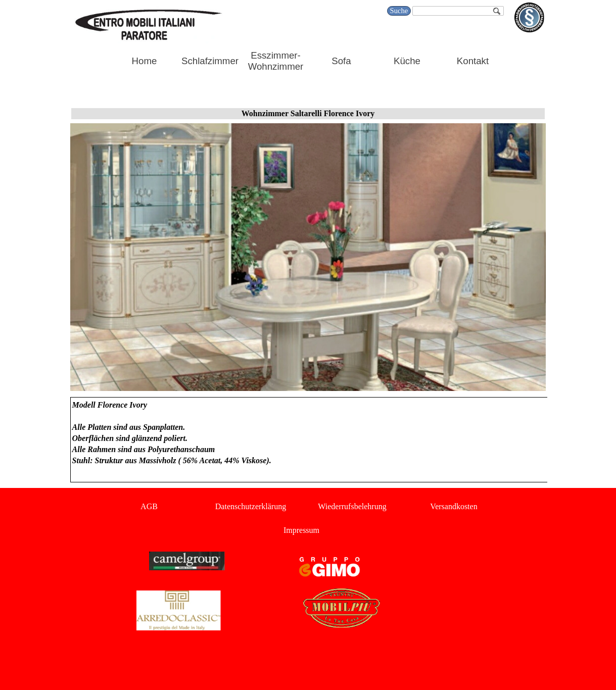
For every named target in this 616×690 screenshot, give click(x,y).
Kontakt (473, 61)
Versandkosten (454, 506)
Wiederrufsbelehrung (352, 506)
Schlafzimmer (210, 61)
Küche (407, 61)
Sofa (341, 61)
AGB (149, 506)
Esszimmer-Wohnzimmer (276, 61)
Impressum (301, 530)
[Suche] (458, 11)
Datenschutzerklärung (251, 506)
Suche (399, 11)
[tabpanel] (308, 440)
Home (145, 61)
